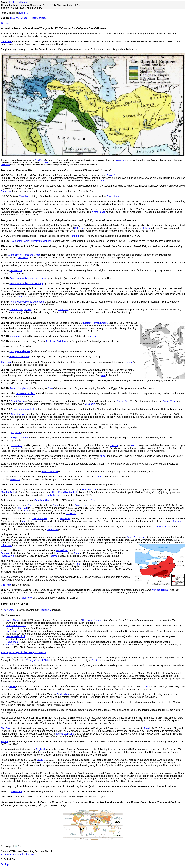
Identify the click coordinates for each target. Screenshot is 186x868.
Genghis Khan (42, 500)
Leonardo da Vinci (15, 636)
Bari (103, 375)
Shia (50, 388)
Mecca (93, 336)
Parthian (74, 236)
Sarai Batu (22, 508)
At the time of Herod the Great (24, 255)
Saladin (114, 445)
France (5, 741)
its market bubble (65, 734)
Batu (55, 505)
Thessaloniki (8, 556)
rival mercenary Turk (24, 409)
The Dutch (6, 728)
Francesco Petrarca (16, 626)
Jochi (31, 505)
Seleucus (79, 228)
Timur (78, 564)
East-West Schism (25, 393)
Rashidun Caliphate (56, 341)
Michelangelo (13, 642)
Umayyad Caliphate (20, 351)
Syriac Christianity (136, 537)
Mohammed (16, 336)
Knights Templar (19, 438)
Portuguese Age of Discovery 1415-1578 (23, 652)
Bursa (76, 553)
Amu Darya (40, 160)
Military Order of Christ (38, 660)
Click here (6, 41)
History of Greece (19, 18)
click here (128, 362)
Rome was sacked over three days (28, 278)
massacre (15, 479)
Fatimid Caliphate (19, 388)
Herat (48, 162)
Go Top (5, 864)
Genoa (99, 477)
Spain (13, 686)
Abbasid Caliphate (19, 357)
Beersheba (17, 791)
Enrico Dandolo (50, 472)
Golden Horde (82, 505)
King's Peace (98, 212)
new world (9, 610)
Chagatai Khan (40, 518)
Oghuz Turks (169, 401)
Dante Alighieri (13, 620)
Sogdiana (120, 160)
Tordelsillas (63, 694)
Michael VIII (62, 550)
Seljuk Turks (17, 401)
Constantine (16, 270)
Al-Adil (103, 456)
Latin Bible (52, 529)
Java (146, 728)
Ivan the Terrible (160, 590)
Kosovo (53, 556)
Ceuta (95, 660)
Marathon (24, 196)
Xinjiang (177, 521)
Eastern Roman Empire (95, 323)
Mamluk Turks (8, 492)
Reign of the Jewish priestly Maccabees (30, 241)
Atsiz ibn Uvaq (18, 414)
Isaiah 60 (46, 610)
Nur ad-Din (17, 445)
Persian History (163, 527)
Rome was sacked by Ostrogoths (27, 302)
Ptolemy (146, 228)
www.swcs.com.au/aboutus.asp (17, 854)
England (40, 749)
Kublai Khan (52, 495)
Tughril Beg (123, 401)
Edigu (26, 511)
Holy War (16, 432)
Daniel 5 (111, 175)
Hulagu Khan (89, 490)
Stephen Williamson (19, 2)
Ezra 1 (102, 181)
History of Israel (39, 18)
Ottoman (6, 553)
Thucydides (113, 196)
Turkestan (65, 518)
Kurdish (134, 446)
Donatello (11, 631)
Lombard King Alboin (21, 310)
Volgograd (71, 513)
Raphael (10, 645)
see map (146, 687)
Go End (5, 23)
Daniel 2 (24, 13)
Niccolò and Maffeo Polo (65, 492)
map (24, 521)
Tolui (93, 500)
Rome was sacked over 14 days (26, 283)
